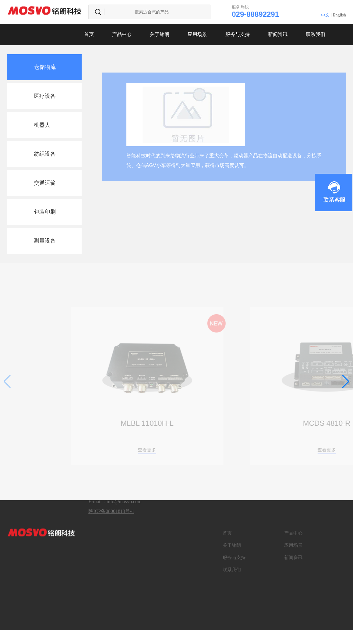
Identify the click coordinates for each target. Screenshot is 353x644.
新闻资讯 (278, 34)
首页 (89, 34)
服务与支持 (238, 34)
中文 (325, 15)
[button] (346, 382)
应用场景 (197, 34)
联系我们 (316, 34)
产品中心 (122, 34)
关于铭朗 (160, 34)
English (339, 15)
